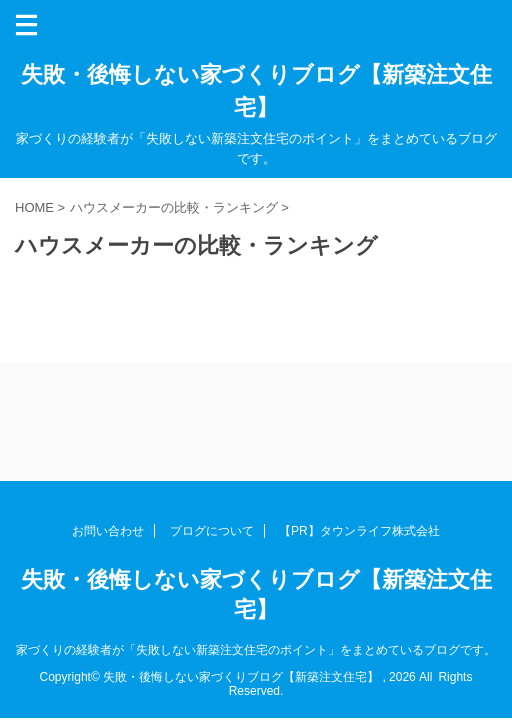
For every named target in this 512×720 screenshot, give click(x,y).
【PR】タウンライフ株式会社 (359, 531)
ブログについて (212, 531)
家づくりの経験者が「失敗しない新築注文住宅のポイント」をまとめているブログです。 (256, 650)
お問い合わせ (108, 531)
